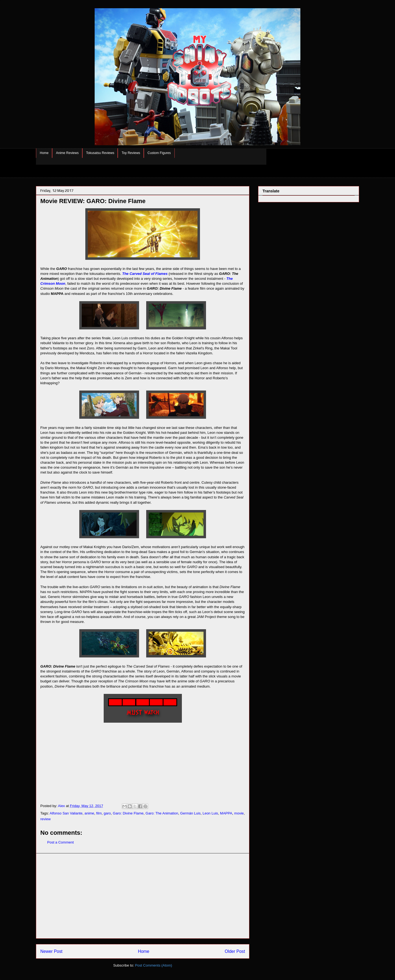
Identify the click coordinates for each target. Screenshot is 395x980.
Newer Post (51, 951)
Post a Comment (60, 842)
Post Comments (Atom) (153, 965)
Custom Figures (159, 153)
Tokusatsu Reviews (100, 153)
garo (107, 813)
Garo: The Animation (162, 813)
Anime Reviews (67, 153)
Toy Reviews (131, 153)
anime (89, 813)
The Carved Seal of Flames (145, 274)
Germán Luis (190, 813)
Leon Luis (210, 813)
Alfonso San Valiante (66, 813)
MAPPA (226, 813)
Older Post (235, 951)
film (99, 813)
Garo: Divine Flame (128, 813)
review (46, 819)
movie (239, 813)
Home (44, 153)
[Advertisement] (143, 896)
